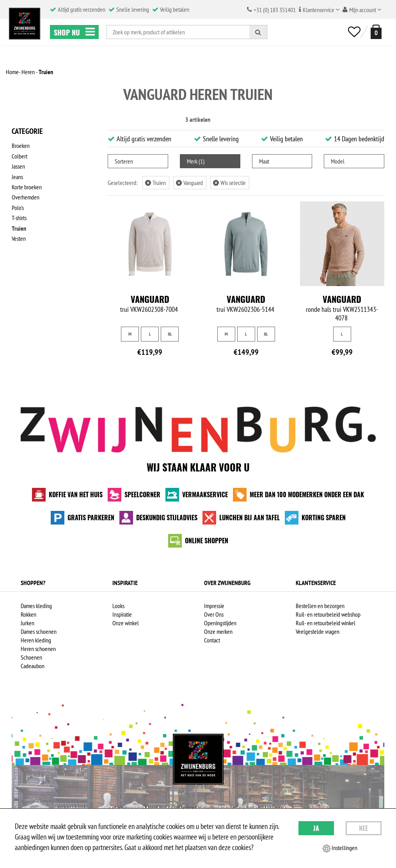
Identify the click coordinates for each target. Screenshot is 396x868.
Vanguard (189, 183)
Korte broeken (27, 186)
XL (170, 334)
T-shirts (19, 217)
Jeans (17, 176)
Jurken (28, 623)
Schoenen (31, 657)
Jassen (18, 166)
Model (338, 161)
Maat (264, 161)
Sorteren (124, 161)
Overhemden (26, 196)
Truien (19, 227)
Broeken (21, 146)
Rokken (28, 614)
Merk (196, 161)
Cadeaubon (33, 666)
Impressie (214, 606)
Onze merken (218, 631)
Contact (212, 640)
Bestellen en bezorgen (320, 606)
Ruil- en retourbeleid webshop (328, 614)
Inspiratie (122, 614)
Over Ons (214, 614)
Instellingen (340, 848)
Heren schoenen (38, 649)
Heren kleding (36, 640)
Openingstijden (220, 623)
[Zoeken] (258, 32)
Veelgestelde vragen (318, 631)
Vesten (19, 237)
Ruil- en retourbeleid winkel (326, 623)
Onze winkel (126, 623)
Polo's (18, 206)
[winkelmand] (375, 32)
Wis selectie (229, 183)
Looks (118, 606)
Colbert (20, 156)
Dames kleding (36, 606)
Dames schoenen (39, 631)
